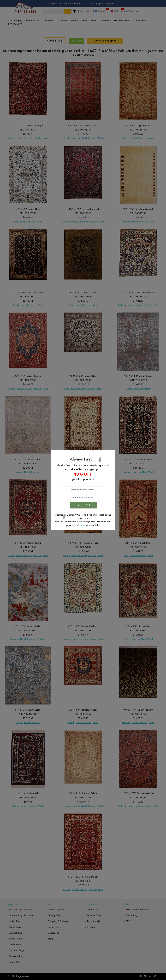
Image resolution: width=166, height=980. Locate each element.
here (83, 525)
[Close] (84, 455)
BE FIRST (84, 505)
